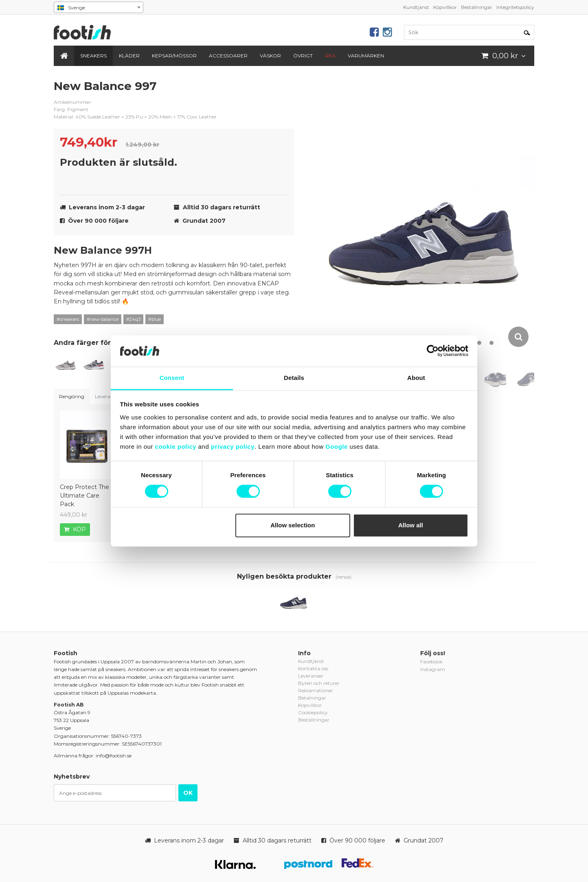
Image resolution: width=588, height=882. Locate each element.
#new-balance (103, 319)
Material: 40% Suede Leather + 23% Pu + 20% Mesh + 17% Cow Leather (135, 117)
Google (337, 446)
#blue (155, 319)
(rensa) (343, 577)
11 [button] (479, 343)
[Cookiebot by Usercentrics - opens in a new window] (433, 351)
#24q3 (133, 319)
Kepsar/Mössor (174, 56)
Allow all (411, 525)
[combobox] (99, 7)
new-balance (282, 92)
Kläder (129, 56)
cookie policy (176, 446)
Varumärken (366, 56)
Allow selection (293, 525)
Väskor (270, 56)
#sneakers (68, 319)
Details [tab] (294, 378)
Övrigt (303, 56)
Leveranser (108, 396)
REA (330, 56)
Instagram (433, 669)
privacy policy (233, 446)
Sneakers (93, 56)
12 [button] (491, 343)
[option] (426, 213)
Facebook (431, 661)
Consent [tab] (172, 378)
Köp (75, 529)
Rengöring (72, 396)
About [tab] (416, 378)
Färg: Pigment (71, 109)
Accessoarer (228, 56)
